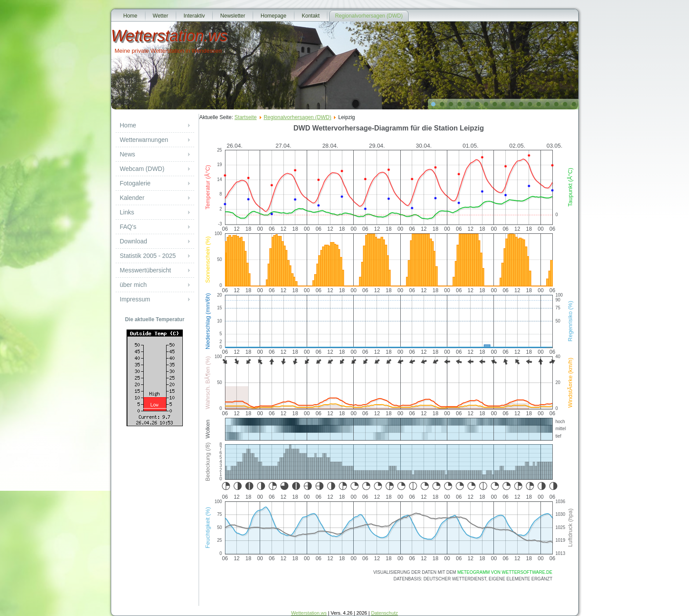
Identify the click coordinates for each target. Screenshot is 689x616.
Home (131, 16)
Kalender (132, 198)
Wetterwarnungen (144, 140)
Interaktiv (194, 16)
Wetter (161, 16)
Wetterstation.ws (169, 36)
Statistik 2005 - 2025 (148, 256)
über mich (133, 285)
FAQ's (128, 227)
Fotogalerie (135, 183)
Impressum (135, 299)
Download (134, 241)
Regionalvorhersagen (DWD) (369, 16)
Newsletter (233, 16)
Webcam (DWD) (142, 169)
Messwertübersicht (146, 270)
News (128, 154)
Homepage (274, 16)
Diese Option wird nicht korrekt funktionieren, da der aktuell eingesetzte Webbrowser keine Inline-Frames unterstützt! (389, 362)
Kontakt (311, 16)
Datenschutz (384, 613)
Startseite (246, 117)
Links (127, 212)
